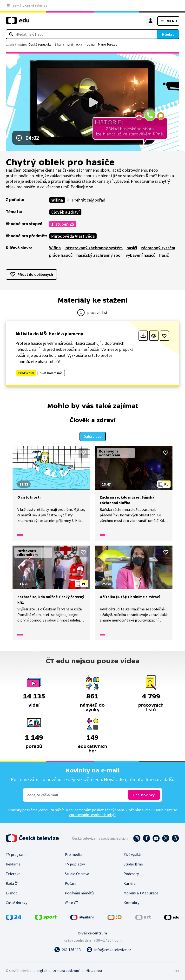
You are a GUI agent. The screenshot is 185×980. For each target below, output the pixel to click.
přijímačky (75, 44)
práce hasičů (61, 255)
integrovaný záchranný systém (94, 248)
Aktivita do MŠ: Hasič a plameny (49, 334)
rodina (90, 44)
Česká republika (40, 44)
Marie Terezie (108, 44)
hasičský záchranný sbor (99, 255)
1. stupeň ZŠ (63, 224)
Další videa (93, 436)
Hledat (168, 34)
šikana (59, 44)
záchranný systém (158, 248)
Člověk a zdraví (65, 212)
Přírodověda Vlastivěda (73, 236)
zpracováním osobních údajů (92, 814)
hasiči (132, 248)
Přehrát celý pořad (88, 200)
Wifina (57, 200)
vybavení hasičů (141, 255)
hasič (164, 255)
